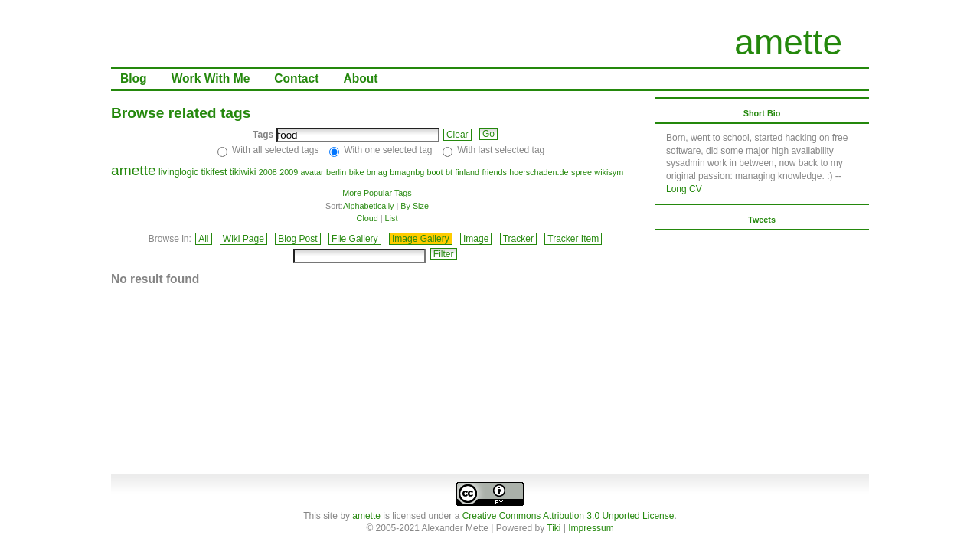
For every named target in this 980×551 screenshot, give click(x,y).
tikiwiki (243, 172)
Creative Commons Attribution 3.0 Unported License (568, 516)
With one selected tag (388, 150)
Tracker (518, 239)
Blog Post (297, 239)
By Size (415, 206)
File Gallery (355, 239)
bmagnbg (407, 172)
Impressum (591, 528)
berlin (336, 172)
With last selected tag (501, 150)
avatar (312, 172)
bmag (377, 172)
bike (357, 172)
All (203, 239)
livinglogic (178, 172)
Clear (457, 135)
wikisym (609, 172)
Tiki (554, 528)
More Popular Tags (377, 193)
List (392, 218)
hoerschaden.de (539, 172)
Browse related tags (181, 113)
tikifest (214, 172)
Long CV (684, 189)
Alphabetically (369, 206)
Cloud (367, 218)
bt (449, 172)
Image (476, 239)
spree (581, 172)
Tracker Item (573, 239)
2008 (268, 172)
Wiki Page (243, 239)
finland (467, 172)
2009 (289, 172)
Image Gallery (421, 239)
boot (435, 172)
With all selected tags (275, 150)
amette (788, 42)
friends (494, 172)
